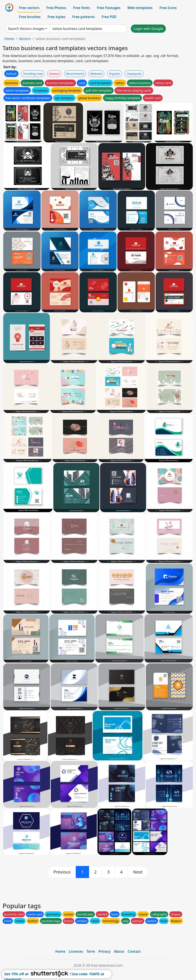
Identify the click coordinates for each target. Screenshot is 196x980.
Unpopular (134, 74)
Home (9, 39)
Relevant (96, 74)
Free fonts (82, 8)
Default (11, 74)
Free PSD (109, 17)
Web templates (140, 8)
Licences (76, 951)
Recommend (75, 74)
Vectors (25, 39)
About (119, 951)
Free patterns (84, 17)
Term (91, 951)
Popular (115, 74)
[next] (138, 872)
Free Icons (168, 8)
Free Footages (109, 8)
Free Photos (56, 8)
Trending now (33, 74)
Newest (54, 74)
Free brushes (30, 17)
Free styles (56, 17)
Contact (134, 951)
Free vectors (29, 8)
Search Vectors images (26, 29)
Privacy (105, 951)
